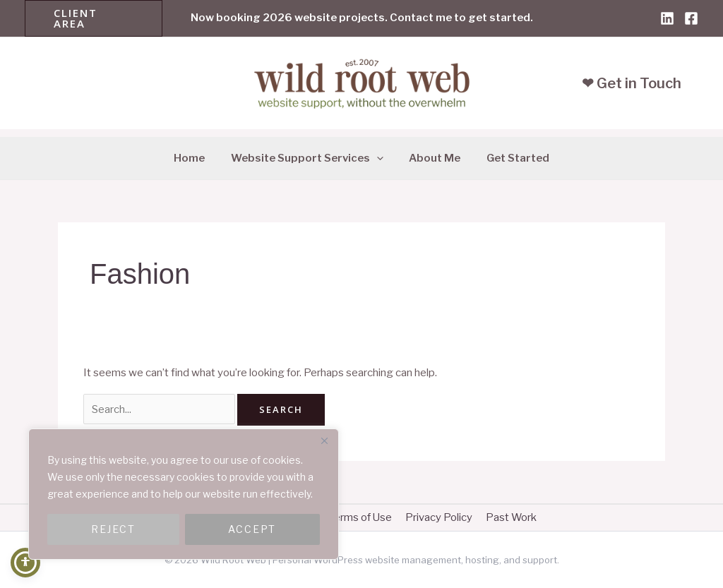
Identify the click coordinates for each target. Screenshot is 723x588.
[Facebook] (691, 18)
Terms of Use (360, 517)
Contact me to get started (460, 18)
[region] (184, 494)
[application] (379, 158)
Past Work (506, 517)
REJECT (113, 529)
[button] (94, 18)
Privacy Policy (436, 517)
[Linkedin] (667, 18)
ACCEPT (252, 529)
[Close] (324, 440)
